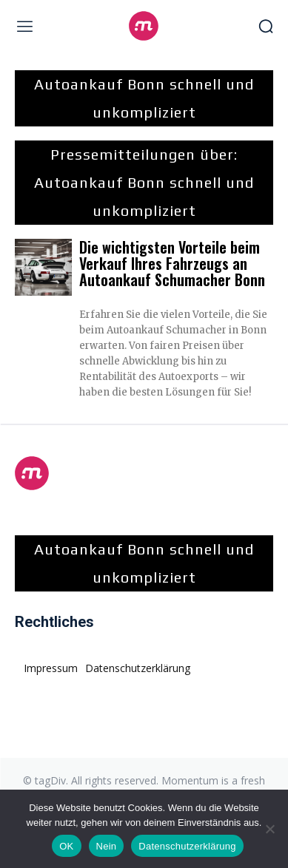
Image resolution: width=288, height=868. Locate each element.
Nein (107, 846)
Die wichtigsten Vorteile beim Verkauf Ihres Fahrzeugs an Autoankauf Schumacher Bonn (172, 263)
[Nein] (269, 829)
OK (66, 846)
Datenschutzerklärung (187, 846)
